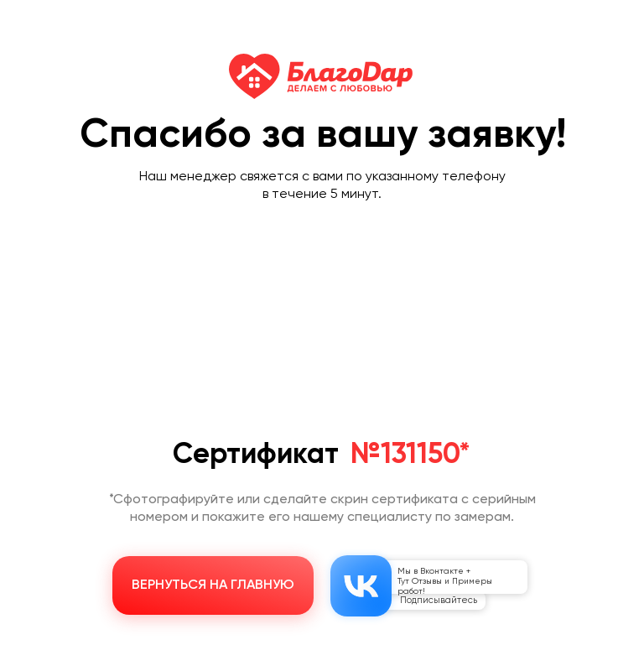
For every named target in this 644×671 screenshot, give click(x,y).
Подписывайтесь (439, 600)
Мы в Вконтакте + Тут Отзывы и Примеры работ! (445, 581)
